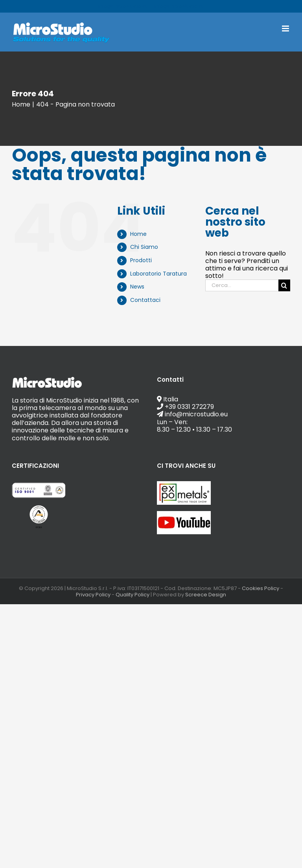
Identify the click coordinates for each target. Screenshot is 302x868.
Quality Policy (133, 595)
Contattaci (145, 300)
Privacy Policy (93, 595)
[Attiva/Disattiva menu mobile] (286, 29)
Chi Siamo (144, 247)
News (137, 287)
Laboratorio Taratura (158, 274)
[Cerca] (284, 285)
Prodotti (141, 260)
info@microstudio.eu (179, 6)
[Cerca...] (242, 285)
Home (138, 234)
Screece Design (206, 595)
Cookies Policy (261, 588)
